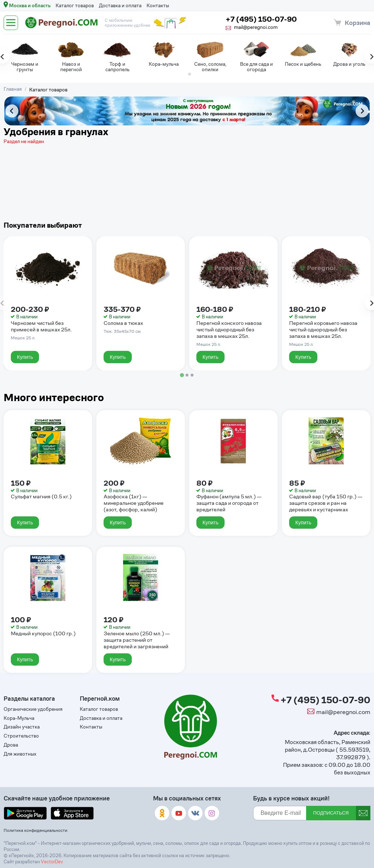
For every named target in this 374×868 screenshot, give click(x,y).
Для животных (20, 754)
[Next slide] (362, 111)
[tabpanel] (25, 56)
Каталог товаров (75, 5)
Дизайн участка (22, 727)
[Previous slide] (12, 111)
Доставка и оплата (120, 5)
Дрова (11, 745)
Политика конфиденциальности (36, 830)
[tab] (184, 74)
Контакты (158, 5)
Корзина (358, 23)
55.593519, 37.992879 (353, 753)
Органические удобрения (33, 709)
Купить (25, 357)
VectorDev (52, 862)
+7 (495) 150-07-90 (261, 19)
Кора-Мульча (19, 718)
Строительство (21, 736)
